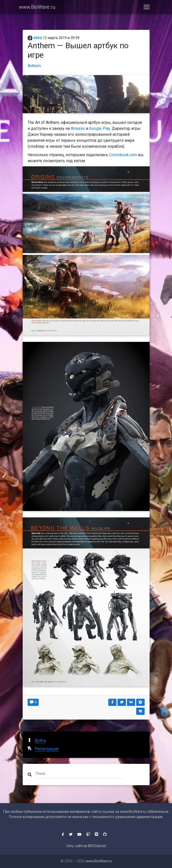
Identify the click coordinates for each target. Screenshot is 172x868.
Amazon (78, 128)
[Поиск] (80, 774)
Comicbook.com (123, 155)
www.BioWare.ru (37, 8)
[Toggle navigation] (147, 8)
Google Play (100, 128)
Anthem (34, 66)
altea (35, 38)
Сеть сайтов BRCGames (86, 846)
